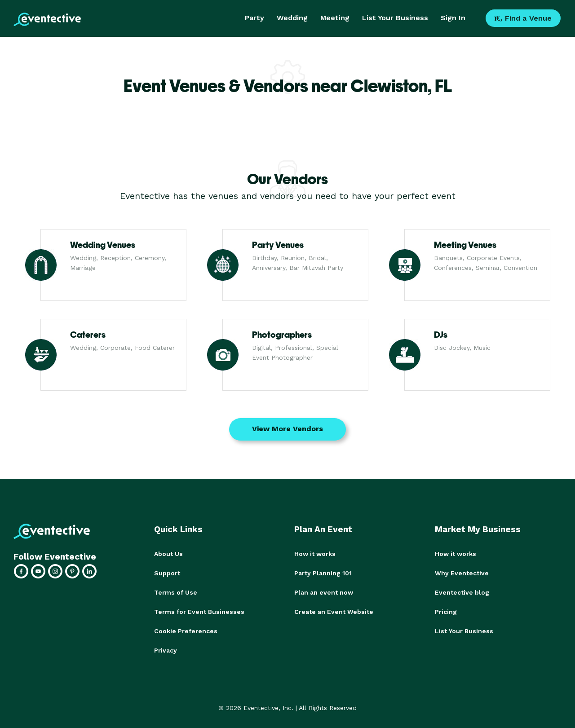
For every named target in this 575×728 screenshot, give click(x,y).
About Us (168, 554)
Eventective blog (462, 591)
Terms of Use (176, 591)
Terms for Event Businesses (199, 610)
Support (167, 573)
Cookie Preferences (186, 629)
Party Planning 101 (323, 573)
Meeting (335, 18)
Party (254, 18)
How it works (315, 554)
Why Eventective (462, 573)
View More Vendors (287, 429)
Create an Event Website (334, 610)
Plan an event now (324, 591)
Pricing (446, 610)
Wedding (292, 18)
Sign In (453, 18)
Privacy (166, 648)
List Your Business (395, 18)
